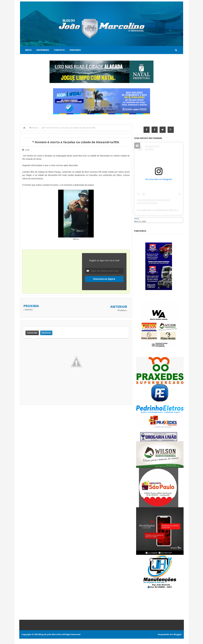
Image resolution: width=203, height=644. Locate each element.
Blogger (178, 635)
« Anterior (28, 310)
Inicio (28, 50)
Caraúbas (139, 224)
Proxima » (122, 310)
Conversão (32, 333)
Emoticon (46, 333)
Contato (59, 50)
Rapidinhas (43, 50)
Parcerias (75, 50)
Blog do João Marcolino (50, 635)
